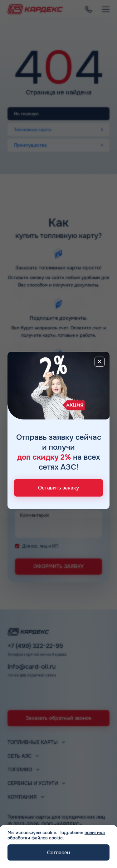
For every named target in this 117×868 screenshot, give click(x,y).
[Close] (100, 361)
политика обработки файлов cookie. (56, 835)
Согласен (58, 853)
